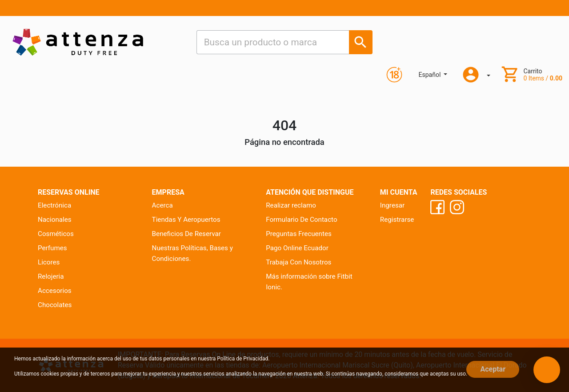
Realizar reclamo (291, 205)
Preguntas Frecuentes (299, 234)
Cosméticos (56, 234)
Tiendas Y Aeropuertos (186, 220)
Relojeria (51, 276)
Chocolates (55, 305)
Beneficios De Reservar (186, 234)
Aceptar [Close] (493, 369)
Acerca (162, 205)
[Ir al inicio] (78, 42)
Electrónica (54, 205)
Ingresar (392, 205)
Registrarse (397, 220)
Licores (49, 262)
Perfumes (52, 248)
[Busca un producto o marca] (361, 42)
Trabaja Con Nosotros (299, 262)
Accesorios (55, 291)
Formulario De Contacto (301, 220)
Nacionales (55, 220)
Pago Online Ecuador (297, 248)
